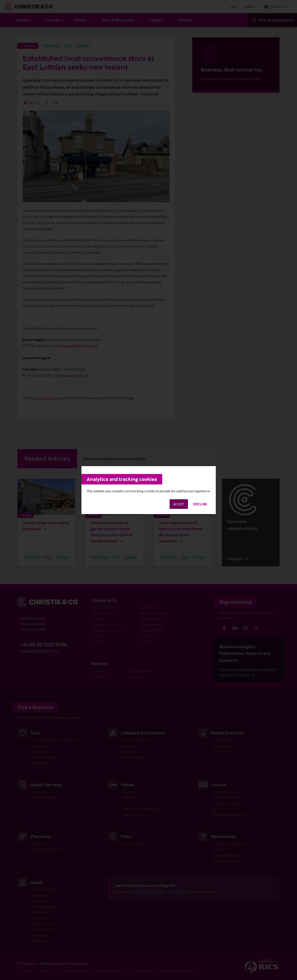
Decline (200, 504)
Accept (179, 504)
